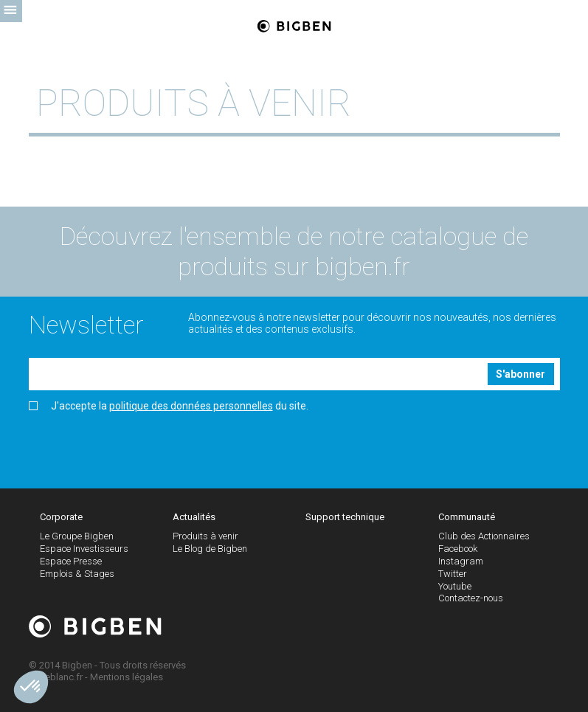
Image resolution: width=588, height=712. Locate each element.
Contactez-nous (471, 598)
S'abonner (520, 374)
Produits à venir (205, 536)
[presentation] (141, 445)
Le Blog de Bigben (210, 549)
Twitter (453, 574)
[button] (31, 687)
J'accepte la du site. (169, 406)
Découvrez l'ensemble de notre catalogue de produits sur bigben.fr (294, 251)
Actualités (194, 517)
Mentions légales (127, 677)
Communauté (467, 517)
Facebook (458, 549)
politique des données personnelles (191, 406)
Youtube (455, 586)
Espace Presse (71, 561)
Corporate (61, 517)
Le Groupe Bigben (77, 536)
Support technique (345, 517)
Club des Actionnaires (484, 536)
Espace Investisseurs (84, 549)
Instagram (461, 561)
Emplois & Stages (77, 574)
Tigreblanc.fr (56, 677)
